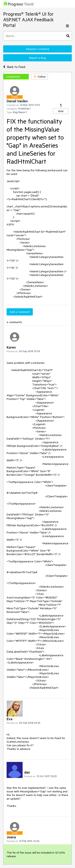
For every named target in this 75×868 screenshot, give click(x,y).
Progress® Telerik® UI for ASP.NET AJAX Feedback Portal (28, 20)
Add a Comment (20, 312)
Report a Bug (37, 58)
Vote (61, 111)
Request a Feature (38, 49)
